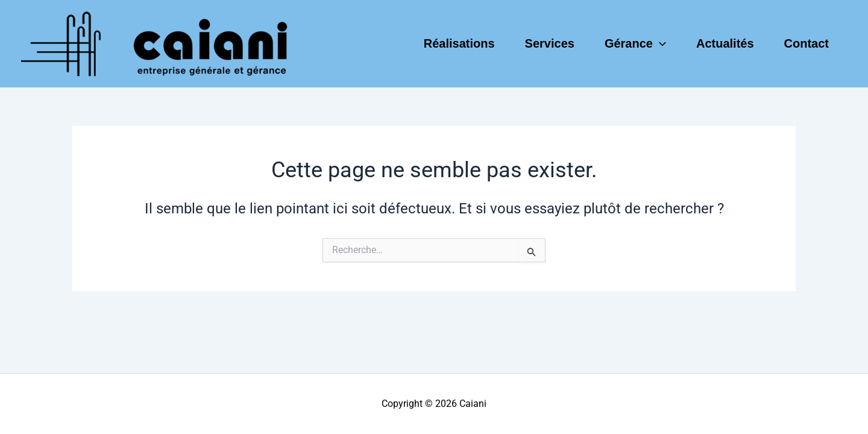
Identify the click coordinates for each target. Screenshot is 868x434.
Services (550, 43)
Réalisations (459, 43)
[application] (659, 43)
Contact (807, 43)
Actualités (725, 43)
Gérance (635, 43)
